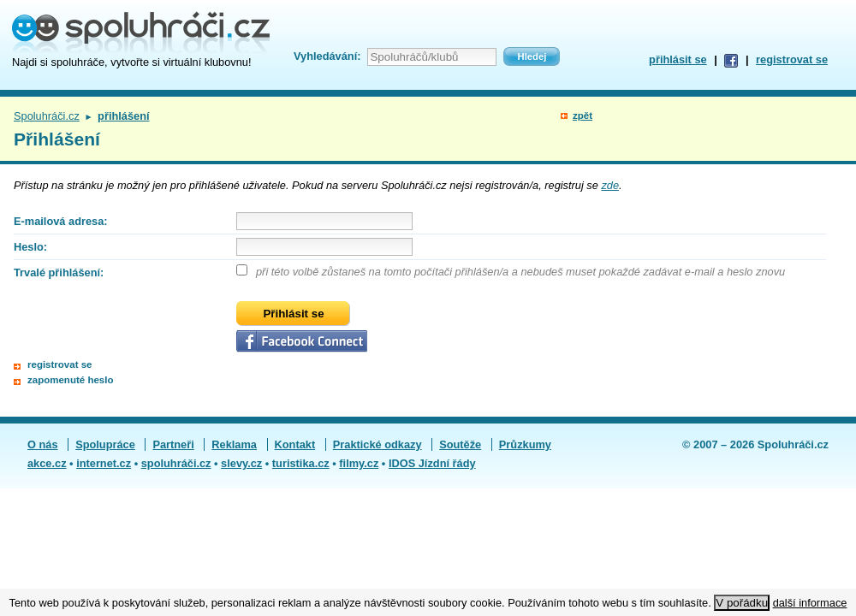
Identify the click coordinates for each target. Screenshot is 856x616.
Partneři (173, 444)
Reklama (234, 444)
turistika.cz (301, 463)
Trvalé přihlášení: (59, 272)
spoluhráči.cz (176, 463)
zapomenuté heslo (70, 380)
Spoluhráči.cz (47, 116)
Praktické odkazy (377, 444)
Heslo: (30, 247)
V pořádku (742, 603)
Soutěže (460, 444)
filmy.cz (359, 463)
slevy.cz (241, 463)
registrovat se (792, 59)
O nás (43, 444)
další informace (810, 603)
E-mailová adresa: (61, 221)
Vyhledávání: (327, 56)
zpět (583, 115)
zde (610, 185)
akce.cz (47, 463)
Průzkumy (525, 444)
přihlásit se (678, 59)
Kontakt (295, 444)
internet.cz (104, 463)
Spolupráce (105, 444)
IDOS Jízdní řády (432, 463)
